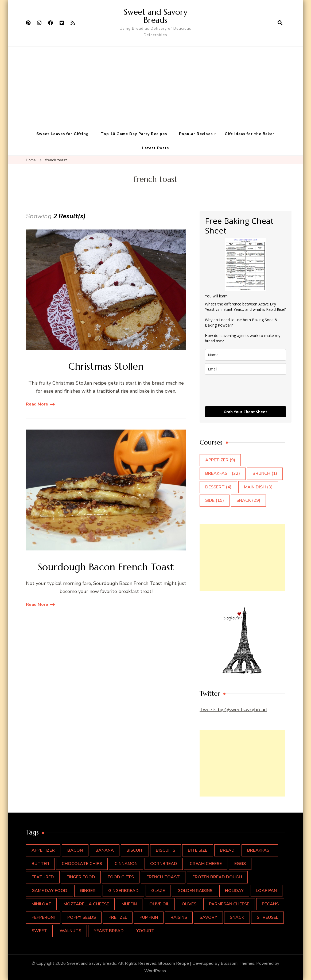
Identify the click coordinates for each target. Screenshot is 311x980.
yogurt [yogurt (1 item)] (145, 931)
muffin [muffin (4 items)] (129, 904)
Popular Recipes (196, 134)
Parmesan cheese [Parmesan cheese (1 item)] (229, 904)
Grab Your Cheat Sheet (245, 412)
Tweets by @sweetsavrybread (233, 710)
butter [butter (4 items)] (40, 864)
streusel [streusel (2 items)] (267, 917)
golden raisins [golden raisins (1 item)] (195, 891)
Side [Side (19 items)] (215, 500)
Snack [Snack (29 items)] (248, 500)
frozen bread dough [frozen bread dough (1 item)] (217, 877)
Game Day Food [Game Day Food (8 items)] (49, 891)
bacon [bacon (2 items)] (75, 850)
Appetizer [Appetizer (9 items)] (220, 460)
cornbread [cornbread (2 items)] (164, 864)
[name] (246, 355)
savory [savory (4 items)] (208, 917)
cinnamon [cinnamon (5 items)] (126, 864)
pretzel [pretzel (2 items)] (118, 917)
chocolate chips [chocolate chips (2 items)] (82, 864)
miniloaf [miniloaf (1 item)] (41, 904)
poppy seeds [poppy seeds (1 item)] (82, 917)
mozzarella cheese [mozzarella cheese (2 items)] (86, 904)
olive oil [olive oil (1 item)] (159, 904)
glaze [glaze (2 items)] (158, 891)
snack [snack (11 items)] (237, 917)
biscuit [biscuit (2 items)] (135, 850)
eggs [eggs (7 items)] (240, 864)
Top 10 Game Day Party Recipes (134, 134)
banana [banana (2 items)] (105, 850)
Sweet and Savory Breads (155, 16)
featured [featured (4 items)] (43, 877)
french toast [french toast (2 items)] (163, 877)
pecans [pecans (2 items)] (270, 904)
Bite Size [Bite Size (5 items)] (198, 850)
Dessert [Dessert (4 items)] (218, 487)
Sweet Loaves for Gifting (63, 134)
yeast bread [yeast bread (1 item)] (109, 931)
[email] (246, 369)
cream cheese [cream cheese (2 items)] (206, 864)
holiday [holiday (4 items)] (234, 891)
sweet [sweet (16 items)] (39, 931)
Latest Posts (155, 148)
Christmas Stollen (106, 366)
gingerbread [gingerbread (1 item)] (123, 891)
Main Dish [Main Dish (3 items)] (258, 487)
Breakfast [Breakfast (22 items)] (223, 473)
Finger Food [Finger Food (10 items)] (81, 877)
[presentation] (246, 391)
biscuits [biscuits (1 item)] (166, 850)
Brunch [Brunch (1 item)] (265, 473)
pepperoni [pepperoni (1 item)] (43, 917)
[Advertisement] (155, 87)
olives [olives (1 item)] (189, 904)
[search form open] (280, 23)
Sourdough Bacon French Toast (106, 567)
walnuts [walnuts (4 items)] (70, 931)
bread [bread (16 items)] (227, 850)
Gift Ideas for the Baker (250, 134)
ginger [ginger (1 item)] (88, 891)
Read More (37, 404)
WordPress (155, 971)
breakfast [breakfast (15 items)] (260, 850)
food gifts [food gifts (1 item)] (121, 877)
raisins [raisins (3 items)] (179, 917)
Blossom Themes (238, 963)
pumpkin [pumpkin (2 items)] (149, 917)
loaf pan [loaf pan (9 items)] (267, 891)
